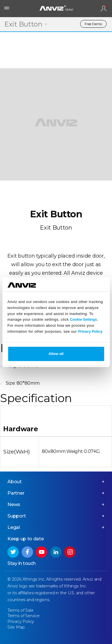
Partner (16, 493)
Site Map (16, 627)
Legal (14, 527)
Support (17, 516)
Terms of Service (24, 616)
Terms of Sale (20, 610)
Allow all (56, 354)
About (15, 482)
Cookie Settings (83, 320)
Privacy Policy (90, 331)
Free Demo (93, 24)
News (14, 504)
